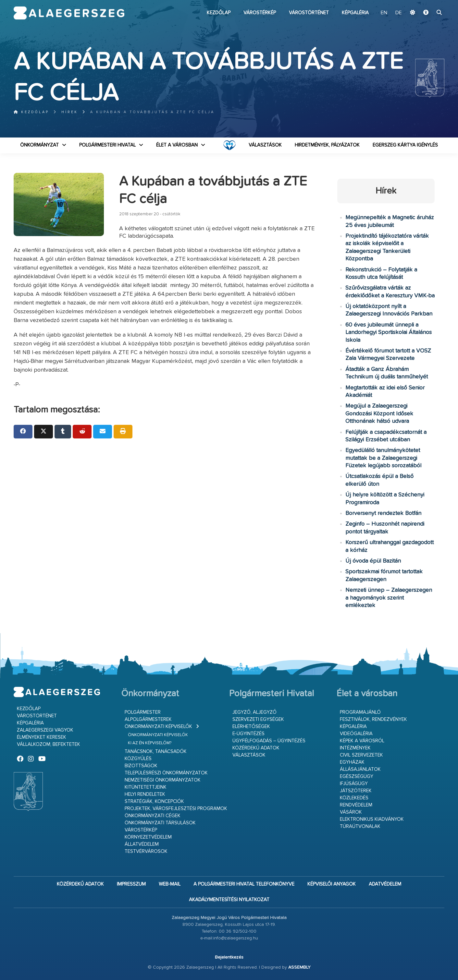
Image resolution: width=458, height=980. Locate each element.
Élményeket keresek (42, 737)
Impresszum (131, 884)
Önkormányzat (39, 145)
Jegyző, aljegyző (254, 712)
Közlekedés (354, 798)
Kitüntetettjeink (146, 787)
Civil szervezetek (361, 755)
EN (384, 13)
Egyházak (352, 762)
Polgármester (143, 712)
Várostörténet (309, 13)
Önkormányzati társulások (160, 823)
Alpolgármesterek (148, 719)
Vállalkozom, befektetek (49, 744)
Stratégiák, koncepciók (154, 801)
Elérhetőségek (251, 727)
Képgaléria (355, 13)
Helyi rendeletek (145, 794)
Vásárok (351, 812)
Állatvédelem (142, 844)
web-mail (170, 884)
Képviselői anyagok (332, 884)
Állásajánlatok (360, 769)
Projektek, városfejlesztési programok (176, 809)
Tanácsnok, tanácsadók (156, 752)
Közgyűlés (138, 759)
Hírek (70, 112)
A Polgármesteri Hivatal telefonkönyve (244, 884)
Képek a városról (362, 741)
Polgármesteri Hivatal (107, 145)
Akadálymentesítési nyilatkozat (229, 900)
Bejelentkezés (229, 957)
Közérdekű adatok (256, 748)
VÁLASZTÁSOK (265, 145)
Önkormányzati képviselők (158, 727)
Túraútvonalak (360, 826)
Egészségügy (357, 777)
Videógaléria (356, 734)
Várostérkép (260, 13)
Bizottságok (141, 766)
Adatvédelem (385, 884)
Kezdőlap (219, 13)
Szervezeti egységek (258, 719)
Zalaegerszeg (69, 13)
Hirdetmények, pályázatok (327, 145)
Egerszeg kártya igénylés (405, 145)
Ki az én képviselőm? (150, 743)
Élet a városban (177, 145)
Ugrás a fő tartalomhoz (428, 3)
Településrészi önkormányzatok (166, 773)
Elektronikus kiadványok (372, 819)
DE (399, 13)
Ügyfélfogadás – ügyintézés (269, 741)
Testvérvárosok (146, 851)
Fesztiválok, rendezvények (373, 719)
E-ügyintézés (248, 734)
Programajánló (360, 712)
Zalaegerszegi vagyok (45, 730)
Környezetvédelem (148, 837)
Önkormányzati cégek (153, 816)
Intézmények (355, 748)
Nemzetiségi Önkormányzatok (163, 780)
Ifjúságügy (354, 784)
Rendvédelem (356, 805)
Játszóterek (356, 791)
